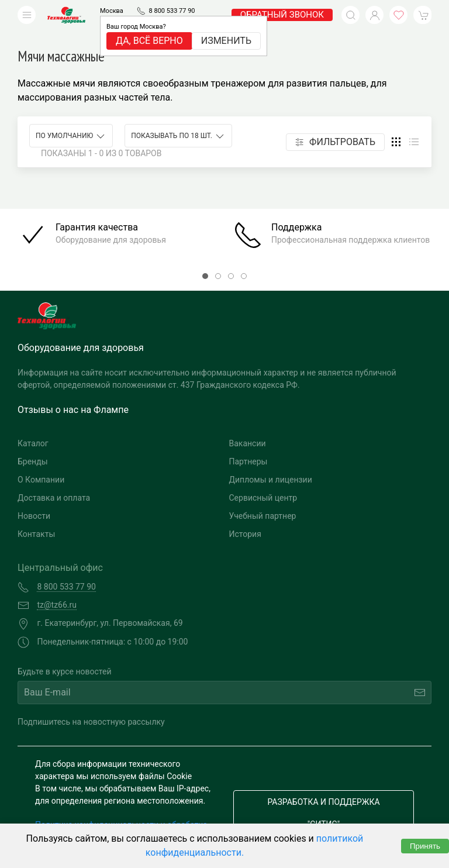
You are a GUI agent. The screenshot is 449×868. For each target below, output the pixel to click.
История (245, 516)
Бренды (33, 444)
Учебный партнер (263, 498)
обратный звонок (282, 15)
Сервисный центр (263, 480)
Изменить (226, 41)
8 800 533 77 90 (172, 11)
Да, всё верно (149, 41)
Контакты (36, 516)
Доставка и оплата (54, 480)
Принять (425, 846)
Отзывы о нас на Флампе (73, 392)
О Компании (41, 462)
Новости (34, 498)
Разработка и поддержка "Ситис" (323, 795)
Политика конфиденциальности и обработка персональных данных (121, 813)
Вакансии (248, 426)
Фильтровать (335, 124)
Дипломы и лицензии (271, 462)
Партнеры (248, 444)
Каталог (33, 426)
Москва (112, 11)
